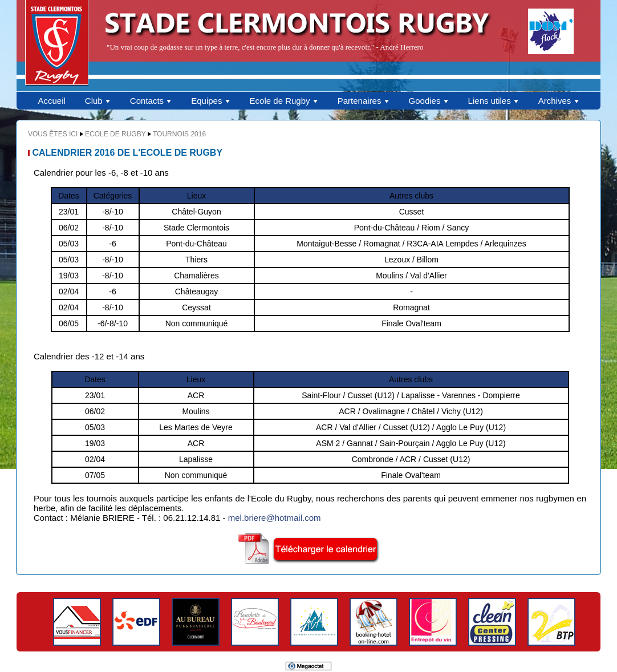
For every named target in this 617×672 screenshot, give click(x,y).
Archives (559, 101)
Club (98, 101)
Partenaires (364, 101)
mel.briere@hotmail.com (275, 518)
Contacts (151, 101)
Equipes (210, 101)
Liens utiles (494, 101)
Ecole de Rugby (284, 101)
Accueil (51, 101)
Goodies (429, 101)
